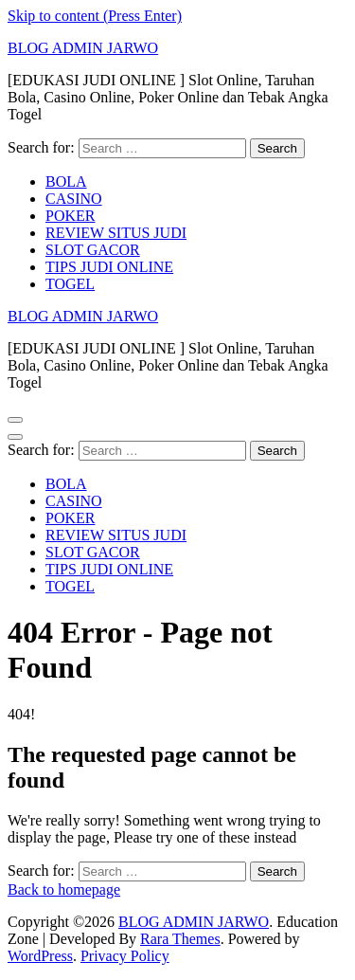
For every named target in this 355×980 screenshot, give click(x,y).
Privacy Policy (125, 956)
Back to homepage (64, 889)
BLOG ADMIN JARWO (83, 48)
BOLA (66, 181)
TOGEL (70, 284)
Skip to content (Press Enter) (95, 16)
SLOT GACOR (93, 250)
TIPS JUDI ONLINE (109, 267)
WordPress (40, 956)
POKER (70, 216)
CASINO (74, 199)
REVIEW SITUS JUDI (116, 233)
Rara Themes (180, 939)
